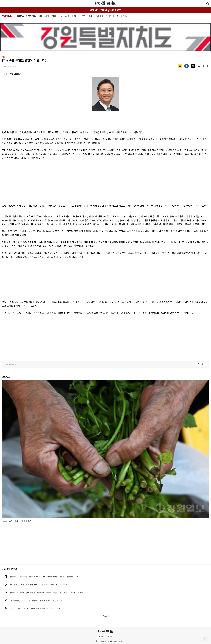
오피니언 (99, 16)
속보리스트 (7, 16)
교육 (61, 16)
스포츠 (82, 16)
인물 (90, 16)
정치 (40, 16)
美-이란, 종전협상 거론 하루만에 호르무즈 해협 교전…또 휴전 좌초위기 (40, 584)
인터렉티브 (31, 16)
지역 (67, 16)
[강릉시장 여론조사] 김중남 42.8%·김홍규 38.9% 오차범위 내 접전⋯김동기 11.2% (44, 576)
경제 (47, 16)
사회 (54, 16)
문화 (74, 16)
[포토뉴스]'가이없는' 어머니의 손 (17, 521)
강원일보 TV (122, 16)
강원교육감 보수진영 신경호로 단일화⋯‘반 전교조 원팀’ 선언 (36, 608)
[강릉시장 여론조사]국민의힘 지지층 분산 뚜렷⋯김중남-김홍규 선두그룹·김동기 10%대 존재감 (50, 592)
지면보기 (110, 16)
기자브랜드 (19, 16)
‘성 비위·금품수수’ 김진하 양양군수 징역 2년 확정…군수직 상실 (36, 600)
